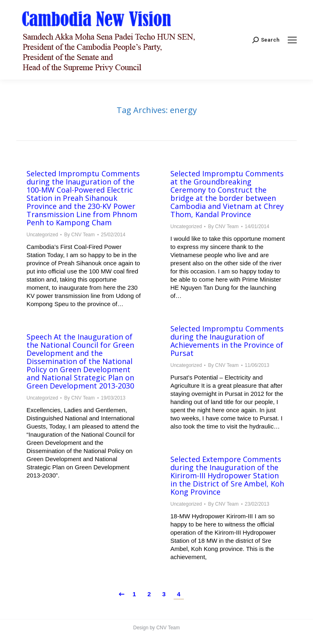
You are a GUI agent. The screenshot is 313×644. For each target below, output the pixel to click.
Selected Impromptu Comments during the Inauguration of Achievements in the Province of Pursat (227, 341)
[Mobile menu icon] (292, 40)
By (79, 235)
